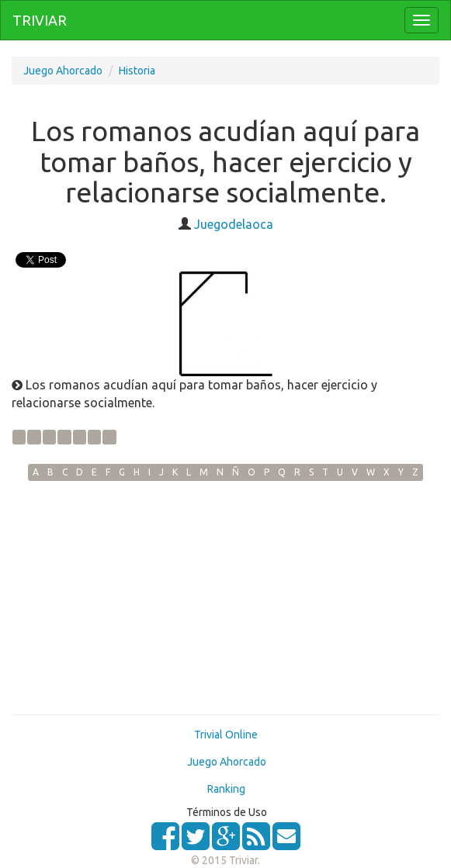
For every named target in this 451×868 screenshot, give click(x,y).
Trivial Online (226, 735)
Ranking (226, 789)
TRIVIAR (40, 20)
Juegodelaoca (234, 224)
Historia (137, 71)
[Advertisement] (225, 597)
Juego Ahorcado (63, 71)
